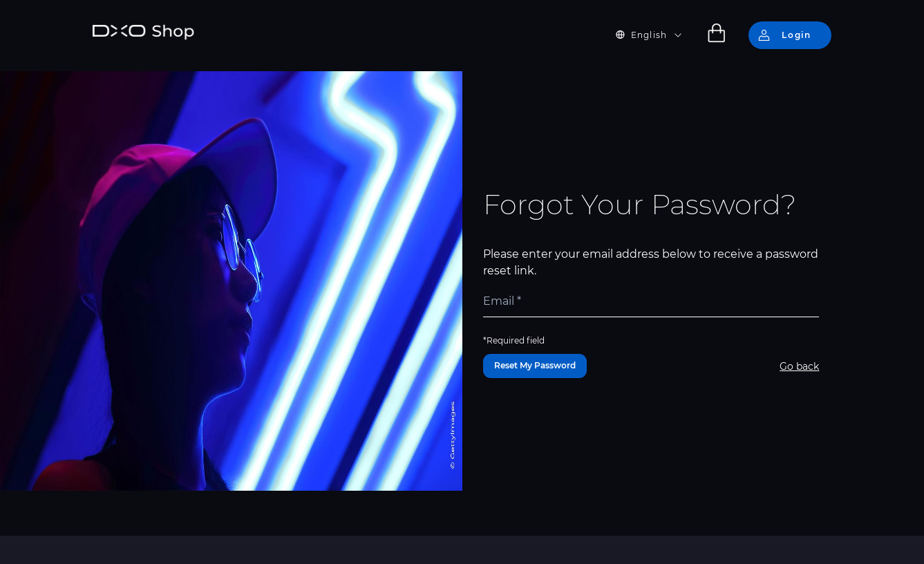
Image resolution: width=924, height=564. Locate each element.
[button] (657, 35)
